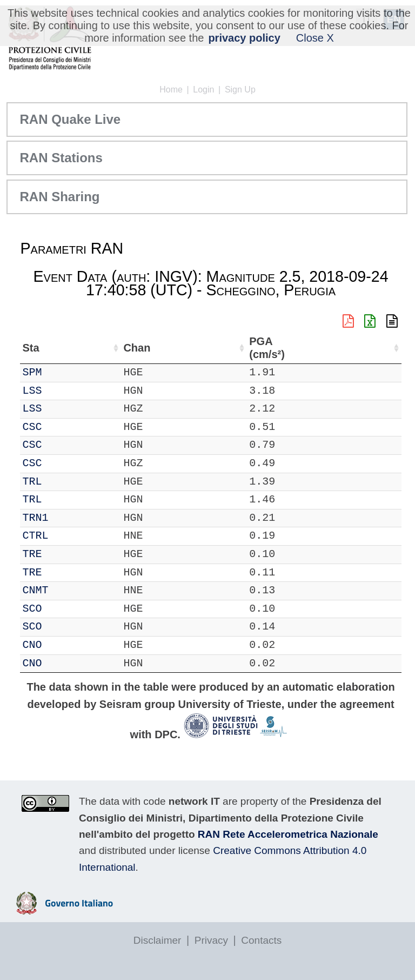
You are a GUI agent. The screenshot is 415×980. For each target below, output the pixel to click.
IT (29, 372)
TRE (62, 554)
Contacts (261, 940)
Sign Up (240, 90)
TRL (62, 482)
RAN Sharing (59, 197)
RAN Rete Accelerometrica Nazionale (288, 834)
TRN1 (65, 518)
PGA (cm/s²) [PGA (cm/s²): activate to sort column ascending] (373, 348)
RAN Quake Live (70, 119)
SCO (62, 609)
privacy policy (244, 38)
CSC (62, 427)
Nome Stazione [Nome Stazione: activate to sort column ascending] (243, 348)
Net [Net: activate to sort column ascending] (31, 348)
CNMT (65, 590)
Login (203, 90)
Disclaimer (158, 940)
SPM (62, 372)
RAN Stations (61, 158)
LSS (62, 391)
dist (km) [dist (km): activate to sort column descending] (332, 348)
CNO (62, 645)
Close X (315, 38)
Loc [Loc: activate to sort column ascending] (132, 348)
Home (171, 90)
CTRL (65, 536)
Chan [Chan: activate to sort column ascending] (97, 348)
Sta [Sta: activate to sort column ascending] (60, 348)
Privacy (211, 940)
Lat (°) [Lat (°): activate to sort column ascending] (169, 348)
